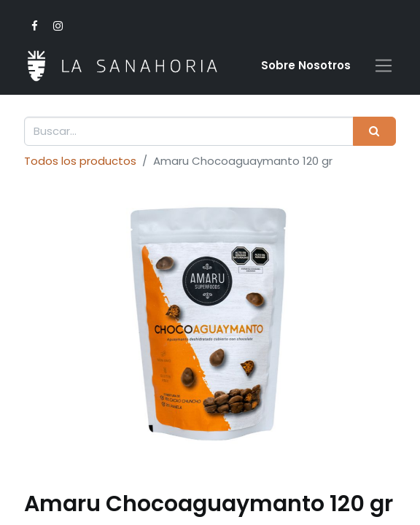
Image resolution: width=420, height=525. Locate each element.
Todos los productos (80, 161)
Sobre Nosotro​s (306, 65)
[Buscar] (374, 132)
